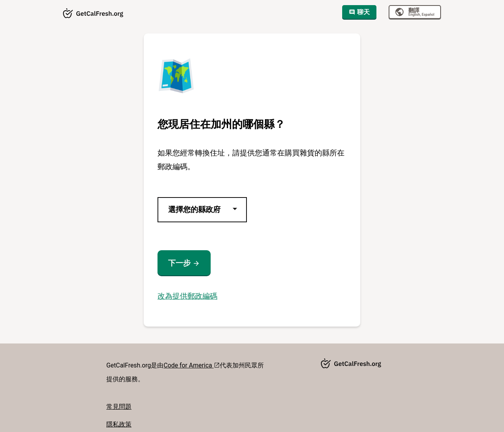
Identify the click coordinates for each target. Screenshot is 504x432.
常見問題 (119, 407)
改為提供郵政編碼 (187, 296)
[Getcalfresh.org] (94, 14)
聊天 (359, 12)
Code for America (192, 365)
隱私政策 (119, 424)
